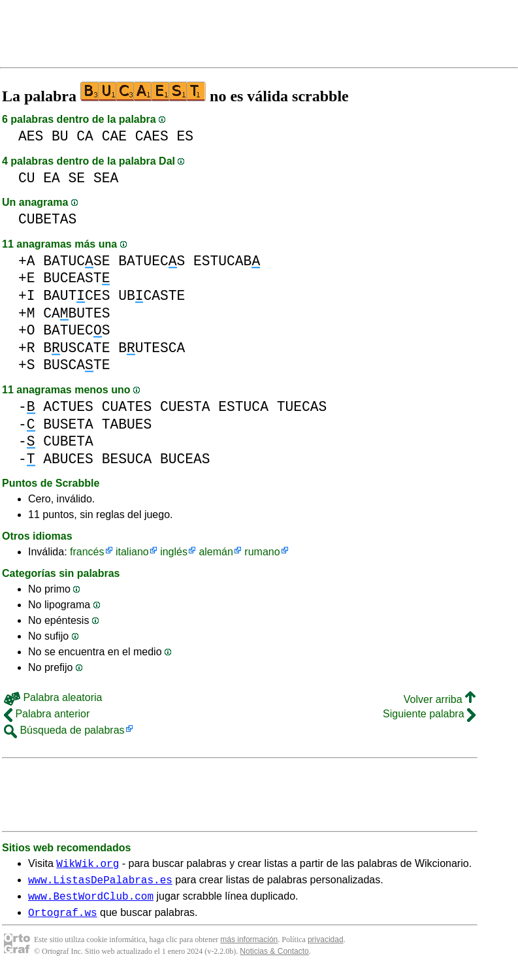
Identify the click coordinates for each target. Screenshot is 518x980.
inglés (174, 552)
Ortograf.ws (63, 920)
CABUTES (76, 313)
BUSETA (68, 424)
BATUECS (152, 261)
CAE (114, 136)
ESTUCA (243, 407)
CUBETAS (47, 219)
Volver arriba (440, 699)
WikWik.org (88, 865)
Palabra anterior (47, 714)
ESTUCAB (227, 261)
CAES (152, 136)
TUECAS (302, 407)
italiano (132, 552)
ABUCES (68, 459)
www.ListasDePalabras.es (100, 883)
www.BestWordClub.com (91, 902)
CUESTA (185, 407)
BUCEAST (76, 278)
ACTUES (68, 407)
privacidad (326, 947)
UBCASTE (152, 296)
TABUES (127, 424)
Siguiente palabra (429, 714)
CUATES (127, 407)
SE (77, 178)
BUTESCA (152, 348)
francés (87, 552)
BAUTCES (76, 296)
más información (249, 947)
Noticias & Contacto (274, 959)
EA (52, 178)
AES (31, 136)
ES (186, 136)
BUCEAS (185, 459)
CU (27, 178)
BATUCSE (76, 261)
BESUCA (127, 459)
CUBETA (68, 441)
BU (60, 136)
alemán (216, 552)
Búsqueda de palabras (64, 730)
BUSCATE (76, 348)
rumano (262, 552)
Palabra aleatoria (53, 697)
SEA (106, 178)
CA (85, 136)
